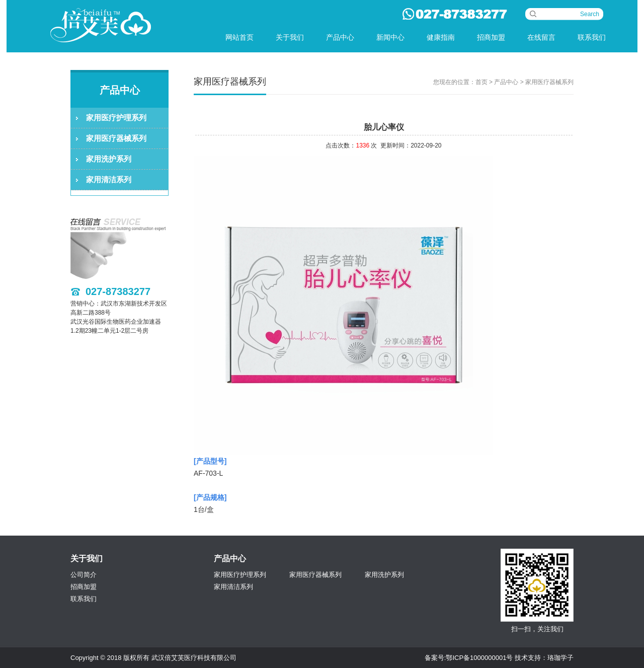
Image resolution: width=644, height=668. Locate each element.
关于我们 (290, 37)
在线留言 (541, 37)
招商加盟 (491, 37)
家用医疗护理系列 (116, 118)
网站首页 (239, 37)
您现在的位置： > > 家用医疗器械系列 (503, 82)
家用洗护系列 (109, 159)
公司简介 (84, 575)
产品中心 (340, 37)
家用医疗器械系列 (116, 138)
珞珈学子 (560, 658)
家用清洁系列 (109, 179)
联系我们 (592, 37)
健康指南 (441, 37)
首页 (481, 82)
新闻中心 (390, 37)
